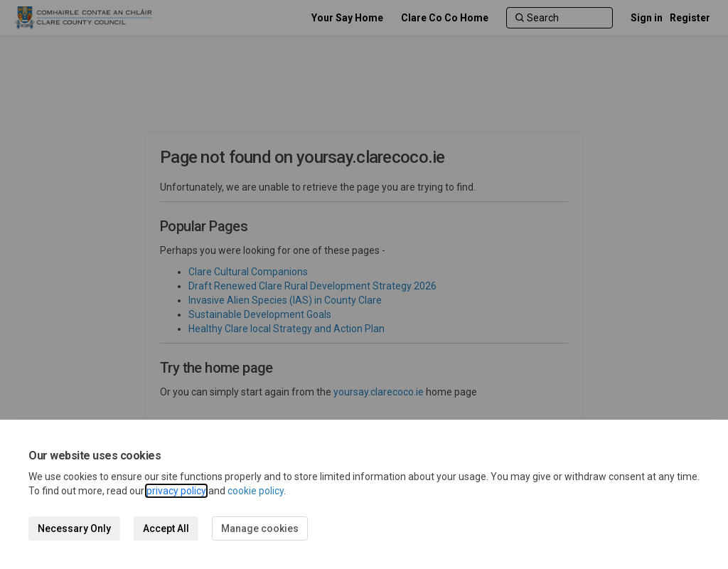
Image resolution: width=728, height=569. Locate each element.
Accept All (166, 528)
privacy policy (176, 491)
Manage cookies (260, 528)
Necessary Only (74, 528)
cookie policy (256, 491)
